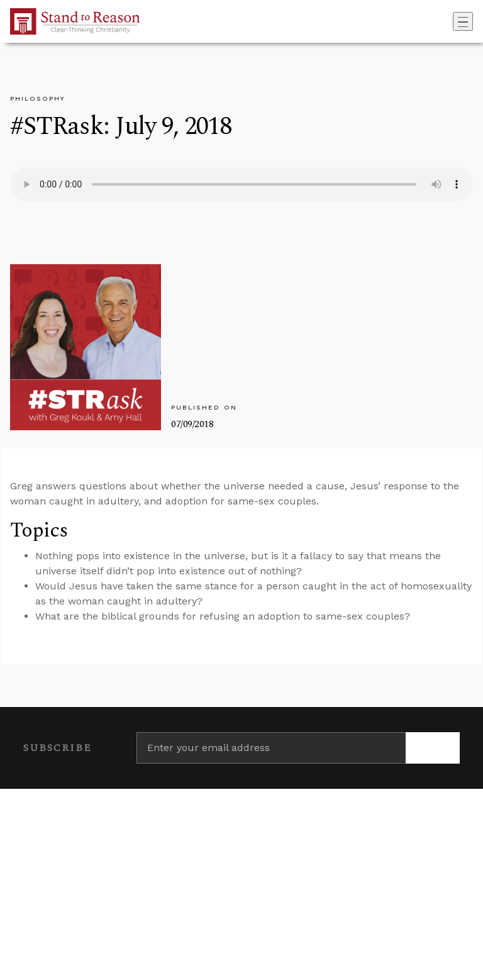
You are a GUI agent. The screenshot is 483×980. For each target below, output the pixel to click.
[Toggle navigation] (463, 21)
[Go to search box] (449, 21)
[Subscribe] (433, 748)
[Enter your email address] (271, 748)
